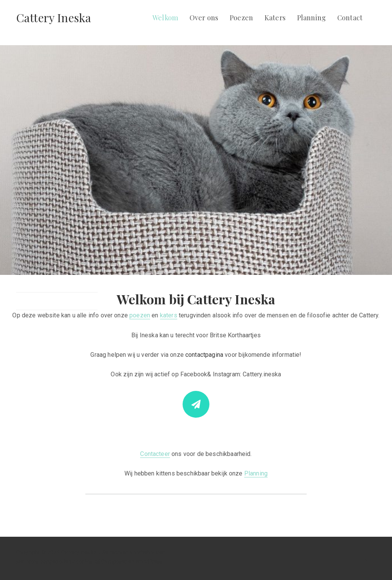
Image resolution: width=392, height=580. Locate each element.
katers (169, 315)
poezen (140, 315)
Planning (311, 18)
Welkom (165, 18)
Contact (350, 18)
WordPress (149, 562)
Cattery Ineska (54, 18)
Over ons (204, 18)
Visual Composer (106, 562)
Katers (275, 18)
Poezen (241, 18)
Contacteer (155, 454)
